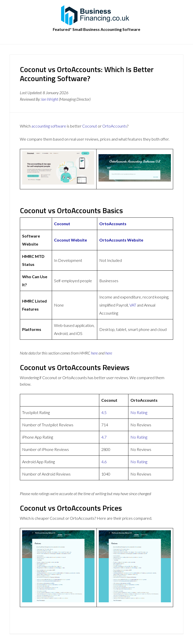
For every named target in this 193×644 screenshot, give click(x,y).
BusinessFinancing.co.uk (96, 15)
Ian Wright (50, 99)
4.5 (104, 412)
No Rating (139, 412)
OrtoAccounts (115, 126)
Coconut (90, 126)
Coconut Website (70, 240)
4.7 (104, 437)
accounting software (49, 126)
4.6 (104, 462)
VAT (133, 305)
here (94, 353)
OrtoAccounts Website (121, 240)
